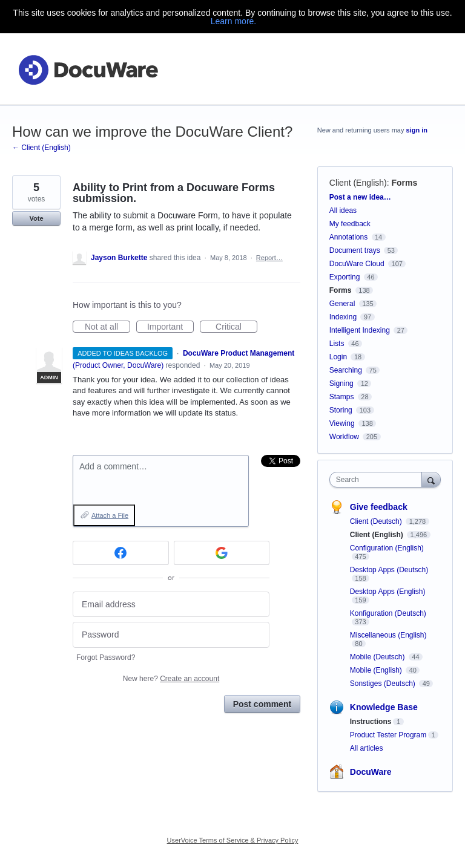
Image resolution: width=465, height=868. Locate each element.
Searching (346, 370)
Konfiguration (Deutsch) (388, 613)
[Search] (431, 479)
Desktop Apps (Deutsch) (389, 570)
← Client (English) (41, 148)
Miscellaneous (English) (388, 635)
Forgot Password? (106, 658)
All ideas (343, 210)
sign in (417, 130)
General (342, 304)
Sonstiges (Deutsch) (384, 684)
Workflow (344, 437)
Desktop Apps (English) (388, 592)
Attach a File (110, 515)
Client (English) (358, 183)
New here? (171, 679)
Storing (341, 410)
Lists (337, 344)
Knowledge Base (384, 707)
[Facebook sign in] (121, 553)
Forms (404, 183)
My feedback (350, 224)
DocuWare (371, 772)
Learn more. (233, 21)
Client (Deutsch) (377, 521)
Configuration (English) (387, 548)
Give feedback (379, 507)
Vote (36, 218)
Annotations (348, 237)
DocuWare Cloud (357, 264)
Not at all (107, 327)
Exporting (345, 277)
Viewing (342, 423)
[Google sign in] (222, 553)
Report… (269, 258)
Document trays (355, 250)
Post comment (262, 704)
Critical (236, 327)
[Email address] (171, 605)
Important (170, 327)
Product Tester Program (388, 735)
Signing (341, 383)
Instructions (371, 722)
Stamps (342, 397)
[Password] (171, 635)
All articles (367, 748)
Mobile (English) (377, 670)
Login (338, 357)
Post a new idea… (360, 197)
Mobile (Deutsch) (378, 657)
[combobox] (378, 480)
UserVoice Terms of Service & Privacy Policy (233, 840)
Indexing (343, 317)
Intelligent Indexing (360, 330)
